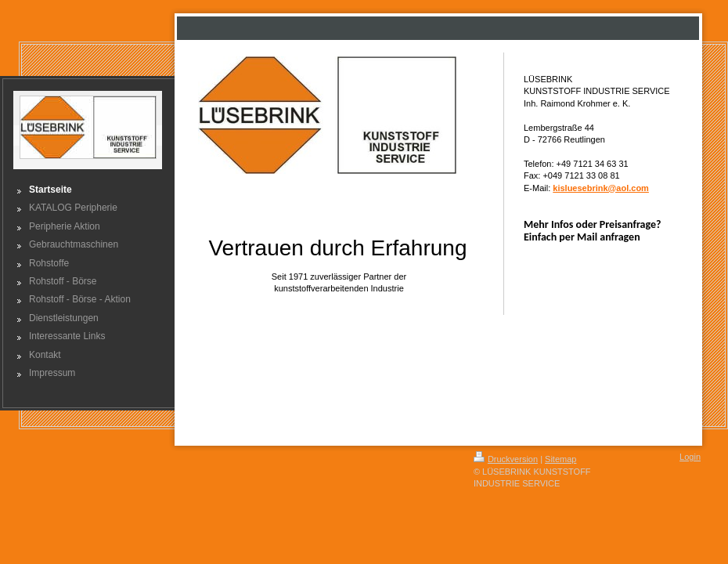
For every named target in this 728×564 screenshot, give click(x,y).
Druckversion (506, 459)
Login (690, 457)
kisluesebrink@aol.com (601, 188)
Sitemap (560, 459)
